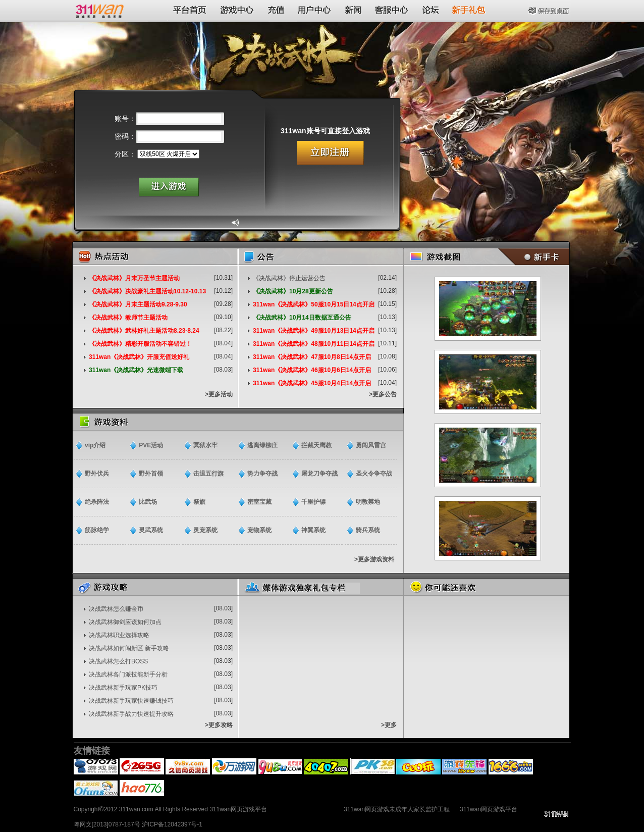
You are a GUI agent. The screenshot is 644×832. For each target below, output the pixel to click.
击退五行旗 (208, 474)
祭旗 (199, 502)
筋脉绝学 (97, 530)
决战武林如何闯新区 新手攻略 (129, 648)
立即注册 (330, 153)
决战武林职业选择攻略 (119, 635)
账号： (125, 119)
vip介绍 (95, 445)
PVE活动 (151, 445)
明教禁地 (368, 502)
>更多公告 (383, 394)
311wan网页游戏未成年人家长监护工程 (397, 809)
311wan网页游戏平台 (489, 809)
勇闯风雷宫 (371, 445)
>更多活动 (219, 394)
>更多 (389, 725)
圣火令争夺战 (374, 474)
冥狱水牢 (205, 445)
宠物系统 (259, 530)
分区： (125, 154)
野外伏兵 (97, 474)
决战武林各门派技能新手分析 (128, 674)
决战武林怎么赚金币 (116, 609)
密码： (125, 136)
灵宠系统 (205, 530)
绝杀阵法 (97, 502)
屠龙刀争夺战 (319, 474)
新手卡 (532, 257)
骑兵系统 (368, 530)
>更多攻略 (219, 725)
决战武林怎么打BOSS (118, 661)
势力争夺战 (262, 474)
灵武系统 (151, 530)
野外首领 (151, 474)
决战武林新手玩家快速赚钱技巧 (131, 701)
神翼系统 (313, 530)
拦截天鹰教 (316, 445)
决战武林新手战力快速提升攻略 (131, 714)
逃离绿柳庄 (262, 445)
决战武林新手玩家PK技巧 (123, 688)
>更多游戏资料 (374, 559)
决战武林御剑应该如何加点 (125, 622)
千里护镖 (313, 502)
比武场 (148, 502)
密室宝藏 (259, 502)
